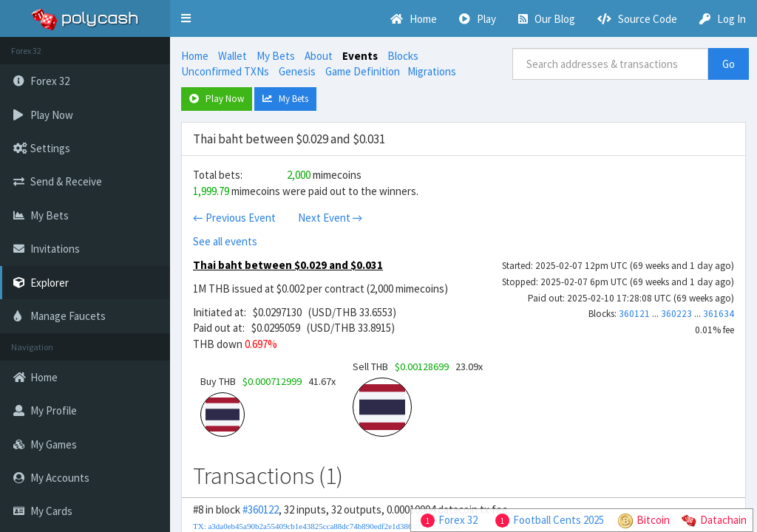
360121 (634, 314)
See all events (225, 241)
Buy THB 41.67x (268, 381)
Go (729, 64)
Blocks (403, 56)
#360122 (261, 509)
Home (195, 56)
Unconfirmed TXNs (225, 71)
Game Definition (363, 71)
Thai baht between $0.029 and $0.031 (288, 265)
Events (360, 56)
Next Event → (330, 218)
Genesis (297, 71)
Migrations (432, 71)
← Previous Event (234, 218)
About (319, 56)
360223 (676, 314)
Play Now (217, 99)
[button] (186, 18)
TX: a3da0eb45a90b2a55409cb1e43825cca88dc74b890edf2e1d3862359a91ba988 (326, 526)
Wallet (232, 56)
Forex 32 (458, 520)
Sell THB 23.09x (418, 366)
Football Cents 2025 (559, 520)
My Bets (276, 56)
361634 (719, 314)
